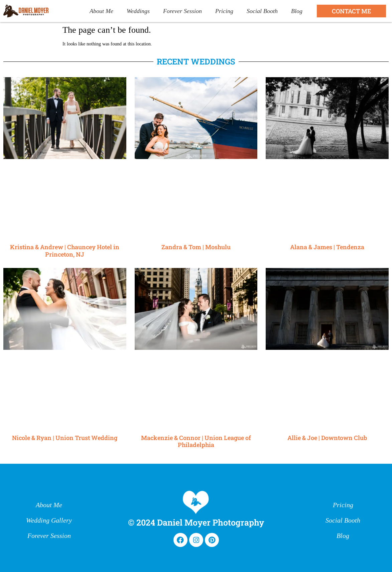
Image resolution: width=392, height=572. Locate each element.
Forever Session (182, 11)
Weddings (138, 11)
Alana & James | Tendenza (327, 247)
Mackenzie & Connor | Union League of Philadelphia (196, 441)
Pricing (224, 11)
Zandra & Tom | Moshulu (196, 247)
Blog (297, 11)
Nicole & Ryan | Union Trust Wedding (65, 438)
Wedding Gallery (49, 521)
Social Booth (262, 11)
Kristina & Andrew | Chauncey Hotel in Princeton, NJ (65, 251)
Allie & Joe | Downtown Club (327, 438)
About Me (101, 11)
